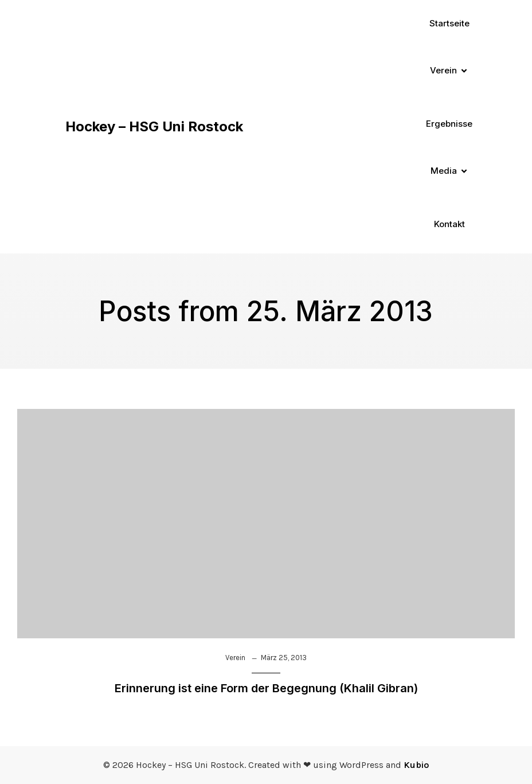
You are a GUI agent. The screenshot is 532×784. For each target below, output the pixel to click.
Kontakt (449, 224)
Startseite (449, 23)
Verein (235, 658)
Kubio (416, 765)
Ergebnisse (449, 124)
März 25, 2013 (284, 658)
